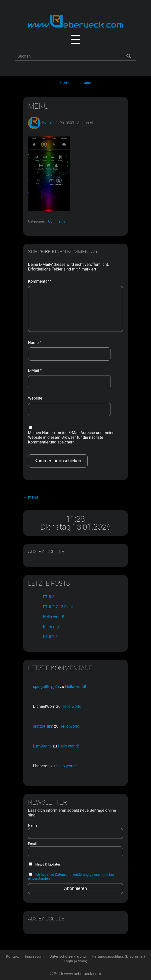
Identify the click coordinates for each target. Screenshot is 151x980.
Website (35, 398)
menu (38, 106)
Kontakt (12, 956)
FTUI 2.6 (50, 637)
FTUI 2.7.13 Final (58, 607)
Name (35, 343)
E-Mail (35, 370)
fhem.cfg (51, 627)
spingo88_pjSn (46, 687)
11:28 (75, 519)
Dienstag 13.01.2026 (75, 527)
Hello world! (53, 617)
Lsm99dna (42, 746)
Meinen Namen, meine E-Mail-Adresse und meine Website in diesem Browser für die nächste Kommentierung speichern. (71, 437)
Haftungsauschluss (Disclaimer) (118, 956)
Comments (57, 221)
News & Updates (45, 864)
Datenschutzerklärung (68, 956)
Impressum (34, 956)
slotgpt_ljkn (43, 726)
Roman (48, 122)
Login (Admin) (75, 961)
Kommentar (40, 281)
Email (32, 844)
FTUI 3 (49, 597)
